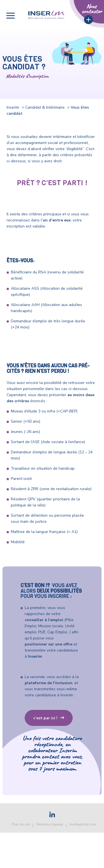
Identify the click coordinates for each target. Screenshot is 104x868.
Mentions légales (50, 824)
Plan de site (21, 824)
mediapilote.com (83, 824)
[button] (10, 16)
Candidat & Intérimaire (45, 107)
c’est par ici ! (45, 718)
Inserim (13, 107)
